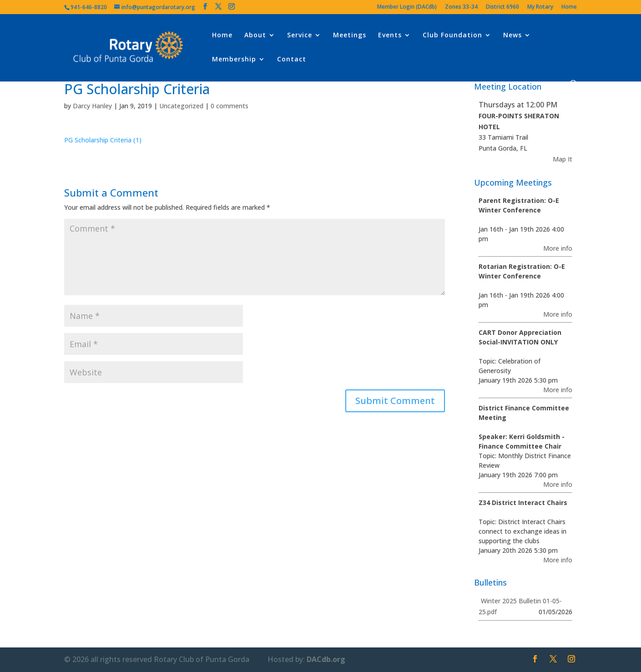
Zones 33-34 (461, 7)
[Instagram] (232, 7)
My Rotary (540, 7)
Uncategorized (181, 106)
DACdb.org (326, 659)
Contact (292, 60)
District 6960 (502, 7)
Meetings (350, 35)
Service (300, 35)
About (255, 35)
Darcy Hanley (92, 106)
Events (390, 35)
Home (569, 7)
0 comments (230, 106)
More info (558, 248)
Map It (563, 159)
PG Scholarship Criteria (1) (103, 140)
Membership (234, 60)
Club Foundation (452, 35)
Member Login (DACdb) (407, 7)
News (512, 35)
